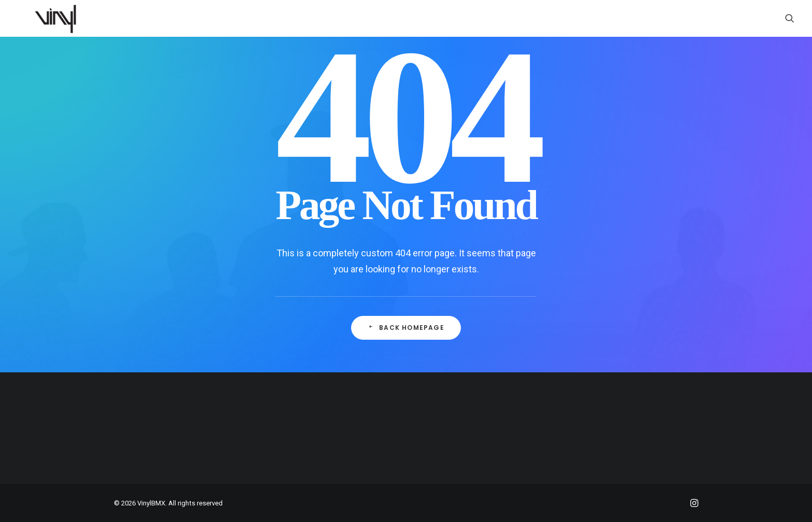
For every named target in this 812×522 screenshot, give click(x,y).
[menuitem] (790, 18)
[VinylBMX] (59, 18)
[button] (790, 18)
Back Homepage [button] (406, 328)
